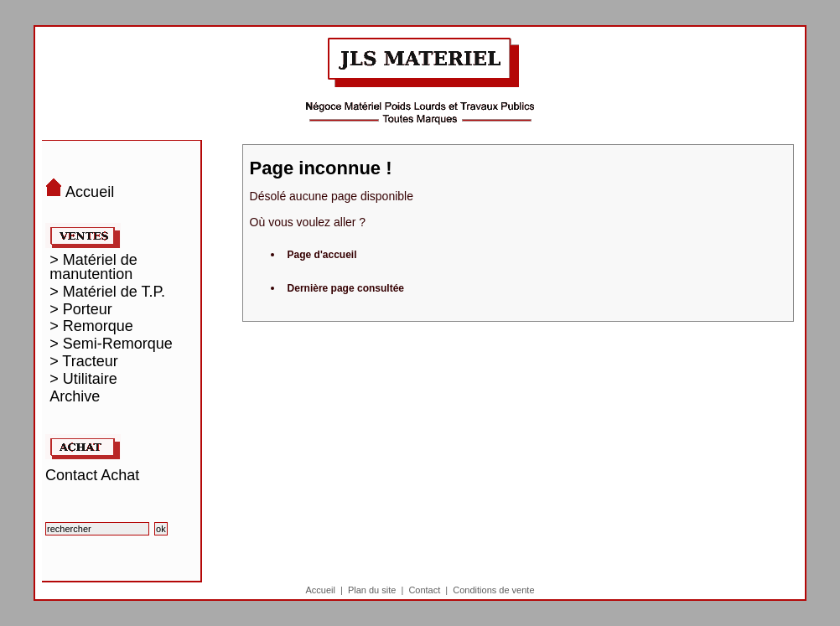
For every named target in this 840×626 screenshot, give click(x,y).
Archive (75, 397)
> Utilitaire (83, 379)
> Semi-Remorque (111, 344)
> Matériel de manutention (93, 267)
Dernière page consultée (346, 288)
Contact (424, 590)
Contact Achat (92, 475)
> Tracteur (84, 362)
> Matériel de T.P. (107, 292)
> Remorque (91, 326)
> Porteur (81, 310)
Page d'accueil (322, 255)
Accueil (320, 590)
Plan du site (372, 590)
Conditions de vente (493, 590)
